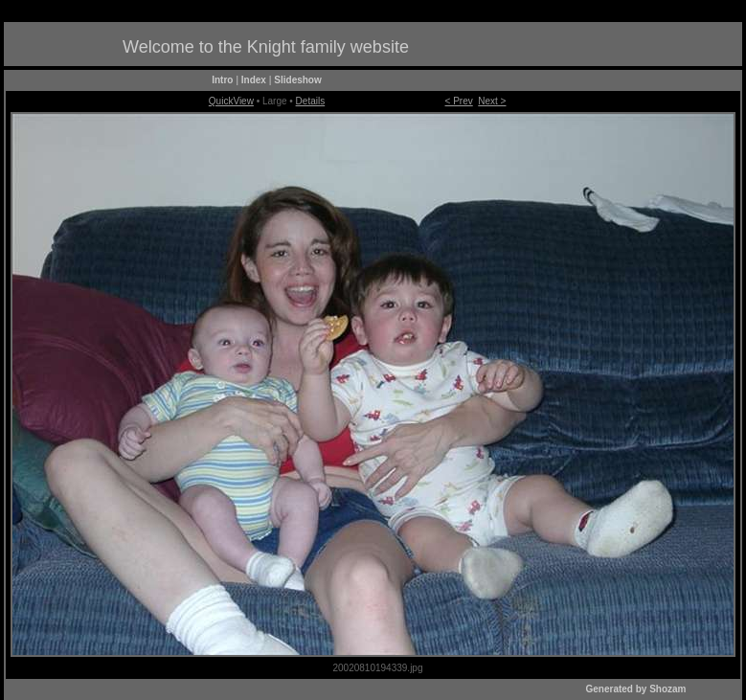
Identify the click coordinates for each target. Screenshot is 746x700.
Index (254, 80)
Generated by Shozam (635, 689)
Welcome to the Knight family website (266, 47)
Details (311, 101)
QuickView (231, 101)
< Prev (459, 101)
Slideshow (297, 80)
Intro (222, 80)
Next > (492, 101)
